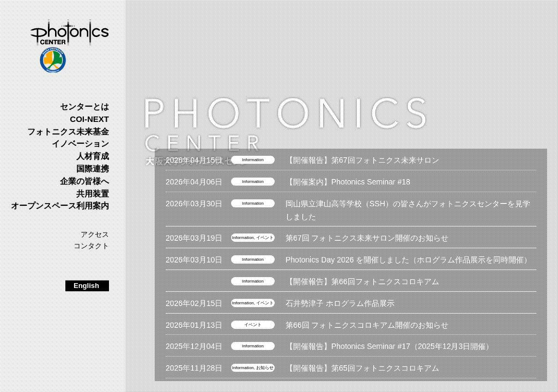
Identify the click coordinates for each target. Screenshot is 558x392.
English (86, 286)
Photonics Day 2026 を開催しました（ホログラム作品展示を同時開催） (408, 260)
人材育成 (93, 156)
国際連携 (93, 169)
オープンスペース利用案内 (60, 206)
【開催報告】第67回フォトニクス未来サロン (362, 160)
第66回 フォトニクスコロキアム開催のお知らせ (367, 325)
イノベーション (80, 143)
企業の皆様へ (84, 181)
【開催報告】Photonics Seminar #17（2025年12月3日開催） (389, 346)
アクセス (95, 234)
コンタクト (91, 246)
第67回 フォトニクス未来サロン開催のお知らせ (367, 238)
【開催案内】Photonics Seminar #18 (348, 182)
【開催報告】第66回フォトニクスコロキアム (362, 281)
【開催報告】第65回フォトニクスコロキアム (362, 368)
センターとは (84, 106)
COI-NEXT (89, 119)
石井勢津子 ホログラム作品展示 (340, 303)
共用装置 (93, 194)
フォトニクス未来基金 (68, 131)
